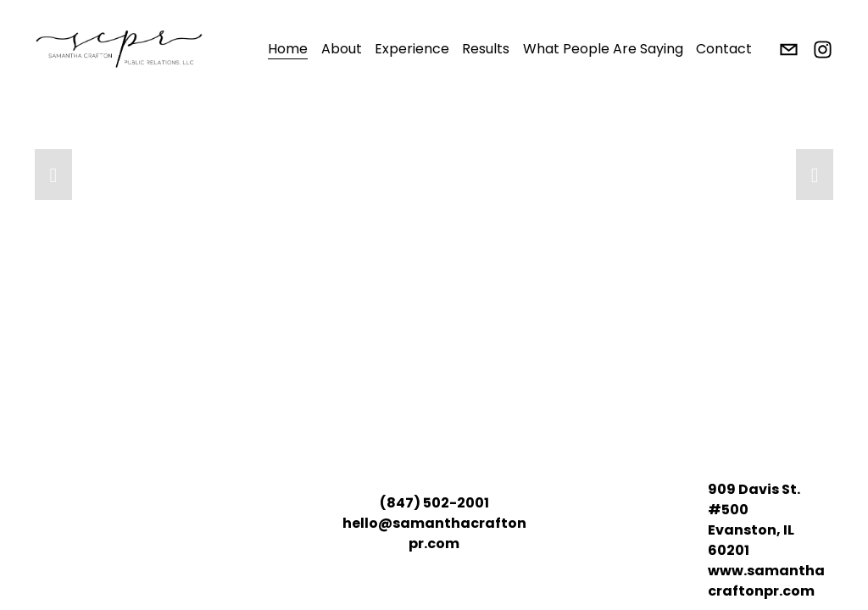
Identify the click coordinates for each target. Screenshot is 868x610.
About (342, 49)
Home (288, 49)
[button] (53, 175)
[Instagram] (823, 50)
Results (486, 49)
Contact (724, 49)
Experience (412, 49)
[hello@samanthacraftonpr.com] (789, 50)
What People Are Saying (603, 49)
